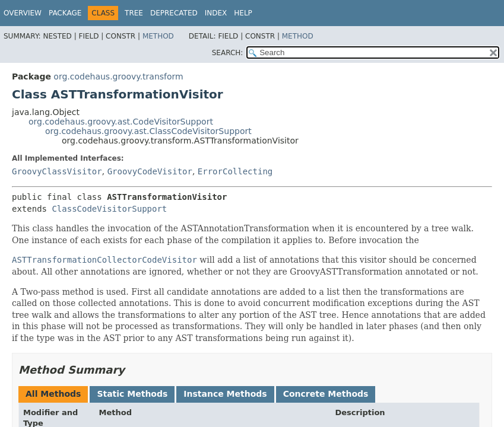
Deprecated (174, 13)
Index (216, 13)
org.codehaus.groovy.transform (118, 77)
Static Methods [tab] (132, 394)
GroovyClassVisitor (57, 171)
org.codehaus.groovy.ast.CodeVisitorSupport (121, 122)
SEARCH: (228, 53)
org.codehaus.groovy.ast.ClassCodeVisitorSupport (148, 131)
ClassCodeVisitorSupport (109, 209)
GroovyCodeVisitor (150, 171)
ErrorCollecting (235, 171)
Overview (23, 13)
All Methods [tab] (53, 394)
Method (158, 36)
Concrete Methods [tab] (326, 394)
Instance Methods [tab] (225, 394)
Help (243, 13)
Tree (134, 13)
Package (65, 13)
